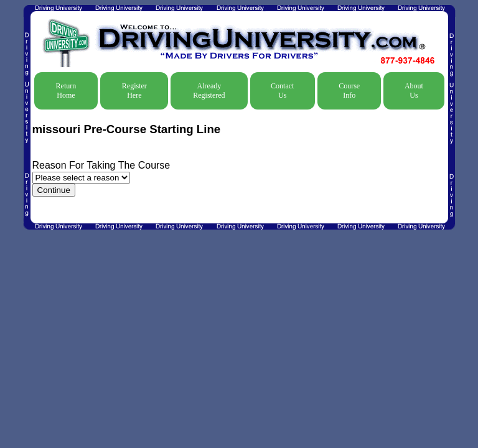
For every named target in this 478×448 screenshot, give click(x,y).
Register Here (134, 91)
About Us (414, 91)
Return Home (66, 91)
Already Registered (209, 91)
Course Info (349, 91)
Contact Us (282, 91)
